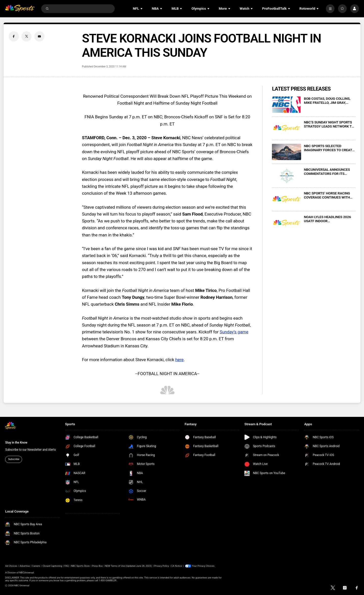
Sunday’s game (234, 332)
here (179, 360)
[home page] (20, 8)
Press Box (97, 566)
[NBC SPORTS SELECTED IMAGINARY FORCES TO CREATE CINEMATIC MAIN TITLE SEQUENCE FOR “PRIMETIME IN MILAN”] (287, 152)
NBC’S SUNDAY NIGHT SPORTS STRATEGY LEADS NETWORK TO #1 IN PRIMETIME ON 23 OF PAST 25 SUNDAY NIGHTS (329, 124)
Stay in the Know (16, 443)
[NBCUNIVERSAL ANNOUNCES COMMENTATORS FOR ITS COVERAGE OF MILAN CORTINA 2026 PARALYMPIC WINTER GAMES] (287, 176)
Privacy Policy (162, 566)
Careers (36, 566)
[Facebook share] (14, 36)
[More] (330, 9)
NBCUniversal (27, 572)
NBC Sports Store (80, 566)
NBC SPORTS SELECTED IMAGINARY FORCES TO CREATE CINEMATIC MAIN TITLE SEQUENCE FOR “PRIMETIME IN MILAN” (329, 148)
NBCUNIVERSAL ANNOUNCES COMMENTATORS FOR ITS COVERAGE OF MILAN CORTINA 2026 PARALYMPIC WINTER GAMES (328, 172)
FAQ (67, 566)
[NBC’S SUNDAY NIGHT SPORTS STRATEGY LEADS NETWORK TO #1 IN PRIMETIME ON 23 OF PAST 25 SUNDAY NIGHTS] (287, 128)
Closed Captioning (52, 566)
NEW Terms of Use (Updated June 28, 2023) (128, 566)
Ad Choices (11, 566)
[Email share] (39, 36)
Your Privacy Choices (203, 566)
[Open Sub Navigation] (142, 9)
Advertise (25, 566)
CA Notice (177, 566)
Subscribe (14, 459)
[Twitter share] (26, 36)
